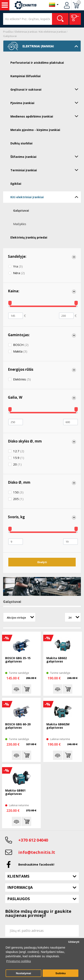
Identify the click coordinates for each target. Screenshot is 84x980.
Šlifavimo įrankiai (46, 156)
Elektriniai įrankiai (26, 32)
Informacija (20, 887)
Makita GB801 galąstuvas (15, 792)
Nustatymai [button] (23, 973)
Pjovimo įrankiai (46, 103)
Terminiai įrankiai (46, 170)
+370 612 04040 (33, 840)
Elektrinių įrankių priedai (29, 237)
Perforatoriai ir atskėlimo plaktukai (37, 63)
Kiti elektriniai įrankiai (52, 32)
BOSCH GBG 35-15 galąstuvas (18, 660)
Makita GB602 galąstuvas (57, 660)
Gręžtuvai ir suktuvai (46, 89)
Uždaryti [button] (74, 942)
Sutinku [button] (61, 973)
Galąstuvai (10, 36)
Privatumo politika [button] (19, 961)
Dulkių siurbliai (21, 143)
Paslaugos (19, 899)
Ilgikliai (16, 184)
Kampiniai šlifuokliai (25, 76)
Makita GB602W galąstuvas (58, 726)
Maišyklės (20, 224)
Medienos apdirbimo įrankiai (46, 116)
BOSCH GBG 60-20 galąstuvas (18, 726)
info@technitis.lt (37, 852)
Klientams (18, 876)
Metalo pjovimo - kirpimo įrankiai (35, 130)
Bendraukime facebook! (36, 864)
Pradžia (8, 32)
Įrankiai (5, 5)
